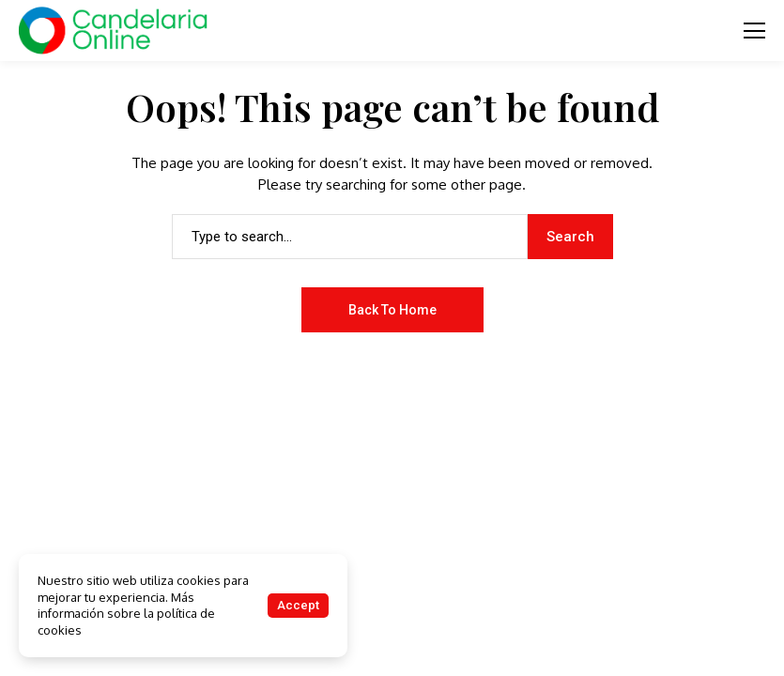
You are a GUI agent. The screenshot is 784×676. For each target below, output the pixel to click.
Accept (298, 605)
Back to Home (392, 310)
